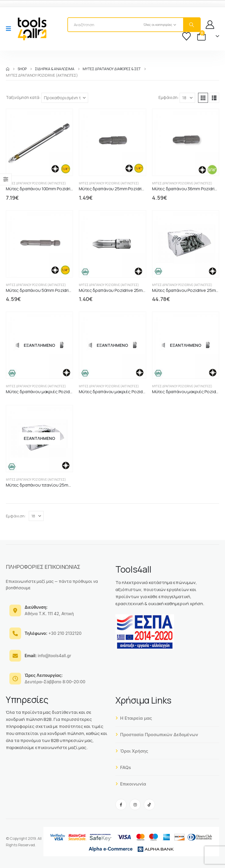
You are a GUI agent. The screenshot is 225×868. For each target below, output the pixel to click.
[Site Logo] (32, 29)
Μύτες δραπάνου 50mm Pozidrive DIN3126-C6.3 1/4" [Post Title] (57, 290)
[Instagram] (135, 805)
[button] (203, 98)
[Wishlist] (186, 36)
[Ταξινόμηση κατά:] (65, 98)
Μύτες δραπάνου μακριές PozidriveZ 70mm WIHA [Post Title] (128, 392)
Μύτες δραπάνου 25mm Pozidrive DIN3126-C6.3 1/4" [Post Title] (130, 189)
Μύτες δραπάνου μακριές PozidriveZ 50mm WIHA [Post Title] (55, 392)
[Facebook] (121, 805)
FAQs (123, 767)
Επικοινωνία (131, 784)
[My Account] (210, 25)
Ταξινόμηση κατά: (23, 97)
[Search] (192, 25)
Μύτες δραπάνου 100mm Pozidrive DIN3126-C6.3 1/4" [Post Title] (58, 189)
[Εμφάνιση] (187, 98)
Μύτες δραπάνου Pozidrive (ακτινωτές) (36, 183)
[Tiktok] (149, 805)
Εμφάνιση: (169, 97)
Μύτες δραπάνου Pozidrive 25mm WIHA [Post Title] (118, 290)
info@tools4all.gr (48, 656)
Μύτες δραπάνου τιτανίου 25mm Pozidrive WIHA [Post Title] (54, 485)
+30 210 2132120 (53, 633)
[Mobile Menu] (10, 29)
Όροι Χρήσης (132, 751)
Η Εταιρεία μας (134, 718)
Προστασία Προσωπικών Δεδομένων (157, 735)
